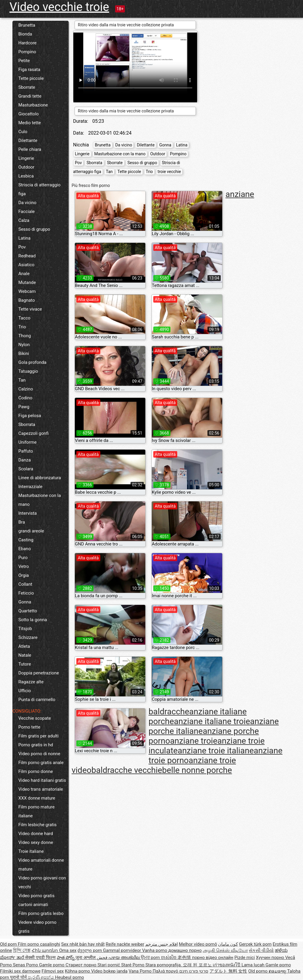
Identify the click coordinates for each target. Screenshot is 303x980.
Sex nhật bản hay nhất (83, 944)
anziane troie (194, 741)
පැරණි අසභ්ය (41, 977)
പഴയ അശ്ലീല (124, 958)
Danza (25, 460)
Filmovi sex (53, 971)
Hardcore (28, 43)
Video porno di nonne (39, 754)
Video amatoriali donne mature (41, 865)
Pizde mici (245, 958)
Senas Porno (26, 965)
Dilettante (28, 141)
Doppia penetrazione (39, 673)
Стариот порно (81, 965)
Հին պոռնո (45, 950)
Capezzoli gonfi (33, 433)
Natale (25, 655)
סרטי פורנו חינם (194, 971)
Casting (26, 540)
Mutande (27, 282)
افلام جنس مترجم (161, 944)
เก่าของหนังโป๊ (227, 965)
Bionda (25, 34)
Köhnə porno (78, 971)
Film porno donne (36, 771)
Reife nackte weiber (125, 944)
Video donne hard (36, 834)
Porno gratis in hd (36, 745)
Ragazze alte (31, 682)
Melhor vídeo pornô (198, 944)
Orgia (24, 575)
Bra (22, 522)
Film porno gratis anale (41, 763)
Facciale (26, 212)
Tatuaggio (28, 371)
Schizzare (28, 637)
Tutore (25, 664)
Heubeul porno (70, 977)
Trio (22, 327)
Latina (24, 238)
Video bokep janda (109, 971)
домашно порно (185, 950)
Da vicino (27, 203)
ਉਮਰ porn (151, 958)
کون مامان (228, 944)
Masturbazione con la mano (40, 500)
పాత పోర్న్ (66, 958)
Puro (23, 558)
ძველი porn (90, 950)
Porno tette (29, 727)
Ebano (25, 549)
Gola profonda (32, 362)
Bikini (24, 353)
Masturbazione (33, 105)
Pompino (27, 52)
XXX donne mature (37, 798)
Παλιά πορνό (166, 971)
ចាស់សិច (169, 958)
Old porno (258, 971)
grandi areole (31, 531)
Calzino (26, 389)
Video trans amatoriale (41, 789)
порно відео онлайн (213, 958)
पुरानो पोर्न (19, 977)
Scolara (26, 469)
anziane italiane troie (212, 721)
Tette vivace (30, 309)
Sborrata (27, 424)
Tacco (24, 318)
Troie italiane (31, 851)
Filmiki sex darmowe (20, 971)
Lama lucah (253, 965)
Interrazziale (30, 487)
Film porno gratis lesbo (41, 913)
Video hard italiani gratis (42, 780)
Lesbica (26, 176)
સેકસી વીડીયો (261, 950)
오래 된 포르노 (198, 965)
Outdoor (26, 167)
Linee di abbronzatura (40, 478)
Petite (24, 61)
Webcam (27, 291)
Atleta (24, 646)
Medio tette (30, 123)
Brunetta (27, 25)
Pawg (24, 407)
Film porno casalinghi (39, 944)
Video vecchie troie (59, 7)
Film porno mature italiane (36, 811)
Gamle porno (52, 965)
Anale (24, 274)
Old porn (9, 944)
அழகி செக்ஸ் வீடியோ (225, 950)
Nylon (24, 345)
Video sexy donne (36, 842)
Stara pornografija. (164, 965)
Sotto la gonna (33, 620)
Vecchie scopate (35, 718)
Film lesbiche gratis (37, 825)
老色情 (185, 958)
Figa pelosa (30, 416)
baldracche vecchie (127, 770)
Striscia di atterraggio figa (40, 189)
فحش (103, 958)
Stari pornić (109, 965)
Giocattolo (29, 114)
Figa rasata (29, 70)
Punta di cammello (37, 700)
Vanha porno (155, 950)
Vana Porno (141, 971)
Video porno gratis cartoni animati (36, 900)
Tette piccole (31, 78)
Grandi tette (30, 96)
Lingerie (26, 158)
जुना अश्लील (86, 958)
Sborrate (27, 87)
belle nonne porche (197, 770)
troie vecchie (169, 172)
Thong (25, 336)
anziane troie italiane (216, 751)
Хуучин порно (271, 958)
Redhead (27, 256)
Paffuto (26, 451)
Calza (24, 220)
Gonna (25, 602)
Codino (25, 398)
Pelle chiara (30, 149)
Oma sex (68, 950)
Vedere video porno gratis (37, 927)
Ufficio (25, 691)
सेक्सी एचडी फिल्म (40, 958)
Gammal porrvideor (123, 950)
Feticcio (26, 593)
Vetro (24, 566)
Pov (22, 247)
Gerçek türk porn (255, 944)
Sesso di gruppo (34, 229)
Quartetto (28, 611)
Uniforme (28, 442)
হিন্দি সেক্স (22, 950)
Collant (25, 584)
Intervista (28, 513)
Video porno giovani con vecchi (42, 882)
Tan (22, 380)
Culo (23, 132)
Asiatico (26, 265)
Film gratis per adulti (38, 736)
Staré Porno (133, 965)
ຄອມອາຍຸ (278, 971)
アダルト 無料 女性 (228, 971)
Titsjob (25, 629)
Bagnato (27, 300)
